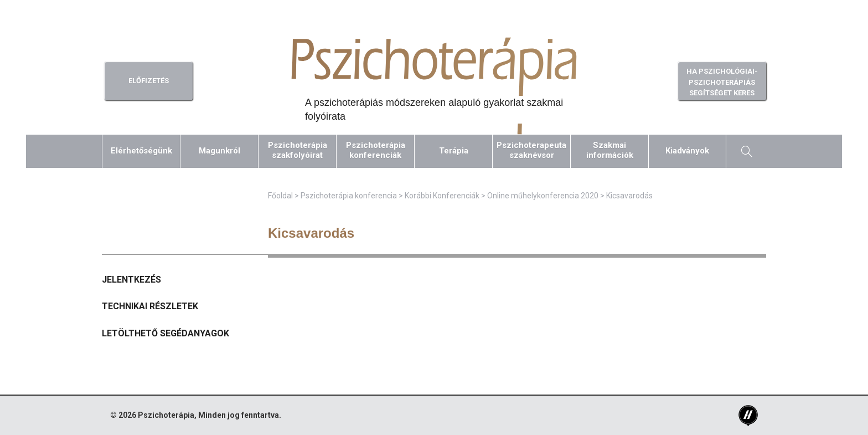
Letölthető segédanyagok (166, 333)
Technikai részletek (150, 306)
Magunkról (219, 151)
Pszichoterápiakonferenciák (376, 150)
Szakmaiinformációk (610, 150)
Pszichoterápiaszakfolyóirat (298, 150)
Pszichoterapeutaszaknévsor (531, 150)
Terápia (454, 151)
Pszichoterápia (166, 415)
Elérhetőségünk (141, 151)
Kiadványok (687, 151)
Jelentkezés (131, 280)
